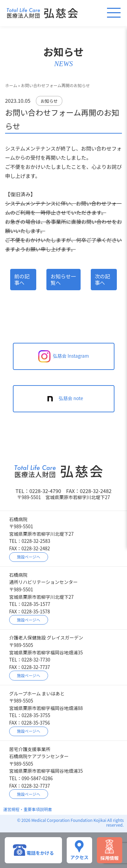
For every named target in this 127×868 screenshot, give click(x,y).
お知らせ (49, 101)
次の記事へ (102, 280)
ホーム (11, 85)
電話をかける (33, 850)
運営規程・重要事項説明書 (28, 809)
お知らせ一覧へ (63, 280)
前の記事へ (22, 280)
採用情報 (109, 850)
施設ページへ (29, 557)
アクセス (79, 850)
